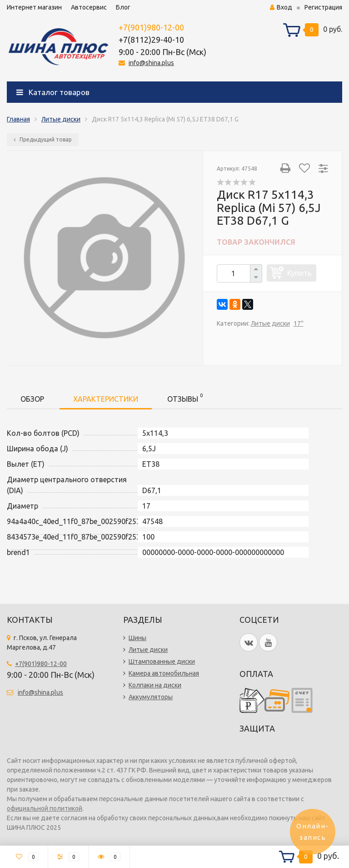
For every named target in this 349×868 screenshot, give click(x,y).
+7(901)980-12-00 (151, 27)
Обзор (32, 399)
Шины (137, 638)
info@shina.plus (151, 63)
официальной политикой (45, 808)
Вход (281, 7)
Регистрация (323, 7)
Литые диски (61, 119)
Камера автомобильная (164, 673)
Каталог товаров (53, 92)
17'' (299, 323)
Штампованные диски (162, 661)
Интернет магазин (34, 7)
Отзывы (185, 397)
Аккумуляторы (151, 697)
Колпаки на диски (155, 685)
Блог (123, 7)
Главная (18, 119)
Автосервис (89, 7)
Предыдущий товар (43, 139)
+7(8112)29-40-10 (151, 40)
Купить (299, 273)
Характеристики (106, 399)
